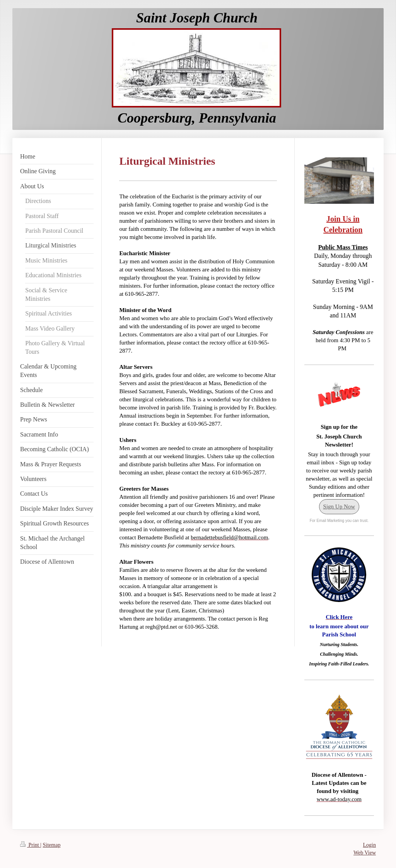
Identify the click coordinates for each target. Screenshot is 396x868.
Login (370, 845)
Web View (365, 853)
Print (30, 845)
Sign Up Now (339, 506)
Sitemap (52, 845)
